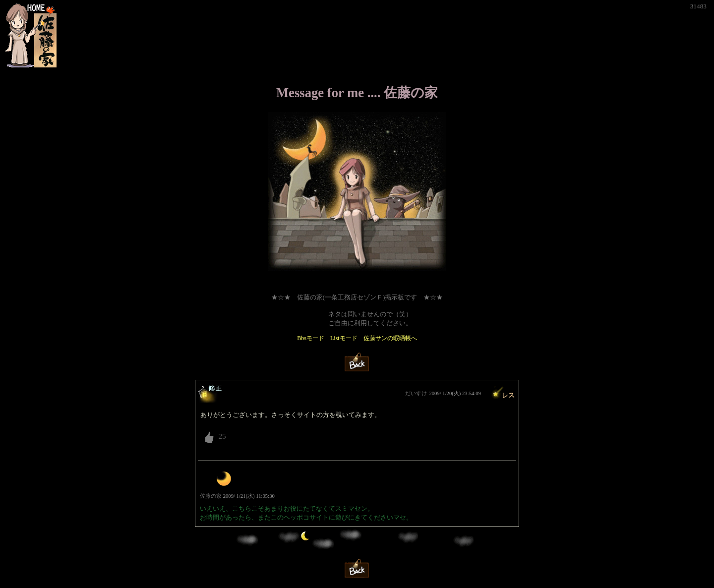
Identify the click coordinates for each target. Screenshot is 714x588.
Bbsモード (311, 338)
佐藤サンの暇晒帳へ (390, 338)
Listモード (344, 338)
